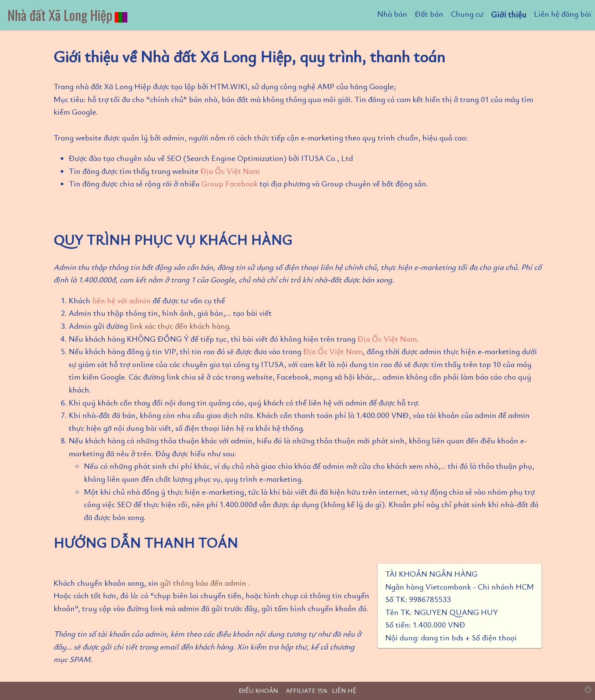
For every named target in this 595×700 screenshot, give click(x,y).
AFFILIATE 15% (307, 690)
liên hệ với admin (121, 300)
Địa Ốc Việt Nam (230, 171)
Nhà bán (392, 14)
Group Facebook (230, 183)
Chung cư (467, 14)
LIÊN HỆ (344, 690)
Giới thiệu (509, 14)
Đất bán (429, 14)
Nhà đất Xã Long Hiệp (68, 15)
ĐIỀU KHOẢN (258, 690)
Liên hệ (563, 14)
